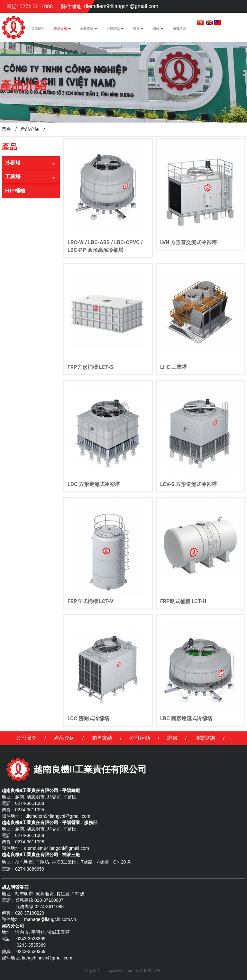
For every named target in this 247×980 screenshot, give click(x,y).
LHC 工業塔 (174, 367)
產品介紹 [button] (62, 30)
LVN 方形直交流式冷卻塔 (188, 242)
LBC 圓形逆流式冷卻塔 (186, 718)
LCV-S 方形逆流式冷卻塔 (188, 484)
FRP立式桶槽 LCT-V (90, 601)
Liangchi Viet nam (117, 971)
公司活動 (140, 738)
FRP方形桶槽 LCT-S (90, 367)
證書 (172, 738)
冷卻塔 (13, 163)
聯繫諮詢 (205, 738)
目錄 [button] (158, 30)
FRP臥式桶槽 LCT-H (183, 601)
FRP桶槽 (15, 191)
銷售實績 (102, 738)
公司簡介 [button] (38, 29)
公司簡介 (26, 738)
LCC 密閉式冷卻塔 (88, 718)
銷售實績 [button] (89, 30)
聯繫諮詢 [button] (179, 29)
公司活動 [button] (115, 30)
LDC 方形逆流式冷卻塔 (94, 484)
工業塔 (13, 177)
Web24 (154, 971)
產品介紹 (64, 738)
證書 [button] (138, 30)
